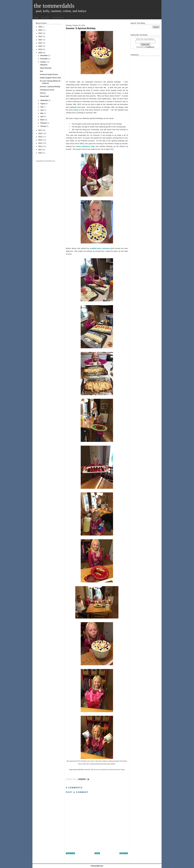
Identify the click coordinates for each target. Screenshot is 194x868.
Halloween (44, 65)
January (43, 126)
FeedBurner (150, 47)
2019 (40, 49)
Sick (41, 71)
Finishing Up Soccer (47, 90)
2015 (40, 137)
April (42, 117)
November (44, 59)
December (44, 56)
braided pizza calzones (100, 248)
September (44, 100)
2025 (40, 30)
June (42, 110)
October (43, 62)
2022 (40, 40)
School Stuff (44, 96)
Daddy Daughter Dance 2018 (50, 78)
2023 (40, 37)
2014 (40, 140)
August (43, 104)
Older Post (124, 853)
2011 (40, 150)
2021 (40, 43)
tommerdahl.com (97, 866)
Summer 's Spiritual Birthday (50, 87)
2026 (40, 27)
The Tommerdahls (54, 6)
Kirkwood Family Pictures (49, 75)
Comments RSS (58, 18)
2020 (40, 46)
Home (36, 18)
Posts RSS (45, 18)
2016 (40, 134)
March (43, 120)
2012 (40, 146)
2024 (40, 33)
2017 (40, 130)
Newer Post (70, 853)
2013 (40, 143)
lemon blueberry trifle (85, 146)
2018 (40, 53)
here (76, 110)
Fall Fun (43, 93)
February (44, 123)
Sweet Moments (46, 68)
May (42, 113)
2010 (40, 153)
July (42, 107)
